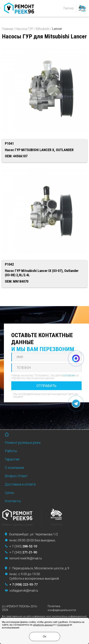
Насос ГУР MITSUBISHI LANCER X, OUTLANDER (39, 150)
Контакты (13, 501)
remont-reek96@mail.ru (26, 558)
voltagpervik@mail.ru (24, 591)
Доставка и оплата (20, 484)
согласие (69, 375)
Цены (9, 493)
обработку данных (43, 625)
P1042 (9, 264)
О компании (14, 468)
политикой (63, 625)
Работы (11, 451)
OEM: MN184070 (17, 281)
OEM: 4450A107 (16, 156)
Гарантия (12, 459)
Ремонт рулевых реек (23, 443)
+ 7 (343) (23, 546)
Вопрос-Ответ (16, 476)
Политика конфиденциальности (62, 608)
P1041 (9, 143)
